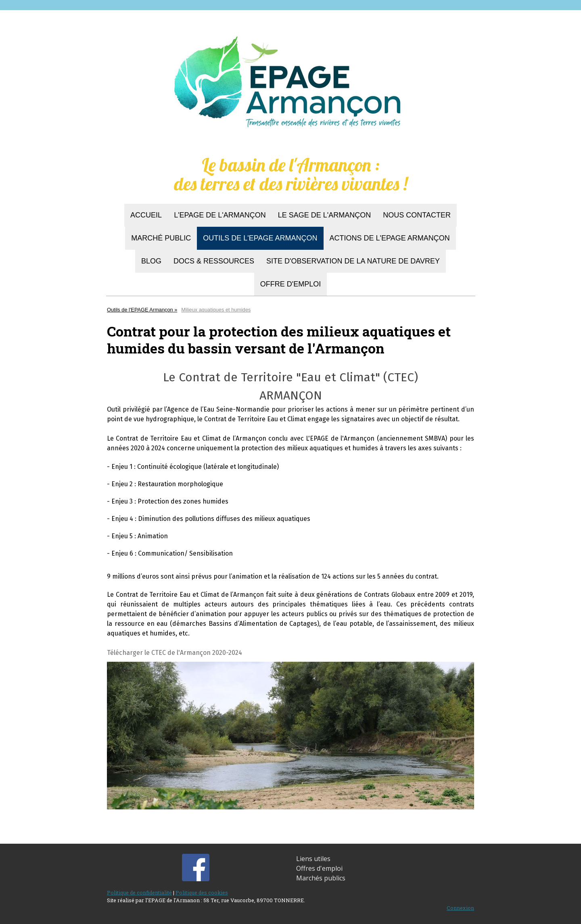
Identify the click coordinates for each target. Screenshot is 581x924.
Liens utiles (313, 859)
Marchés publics (321, 878)
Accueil (146, 215)
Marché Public (161, 238)
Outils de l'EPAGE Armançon (260, 238)
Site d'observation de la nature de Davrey (353, 261)
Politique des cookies (202, 893)
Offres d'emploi (319, 868)
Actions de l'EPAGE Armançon (390, 238)
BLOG (151, 261)
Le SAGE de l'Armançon (325, 215)
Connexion (460, 908)
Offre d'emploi (290, 284)
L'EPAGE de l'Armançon (220, 215)
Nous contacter (417, 215)
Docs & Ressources (214, 261)
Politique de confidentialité (139, 893)
